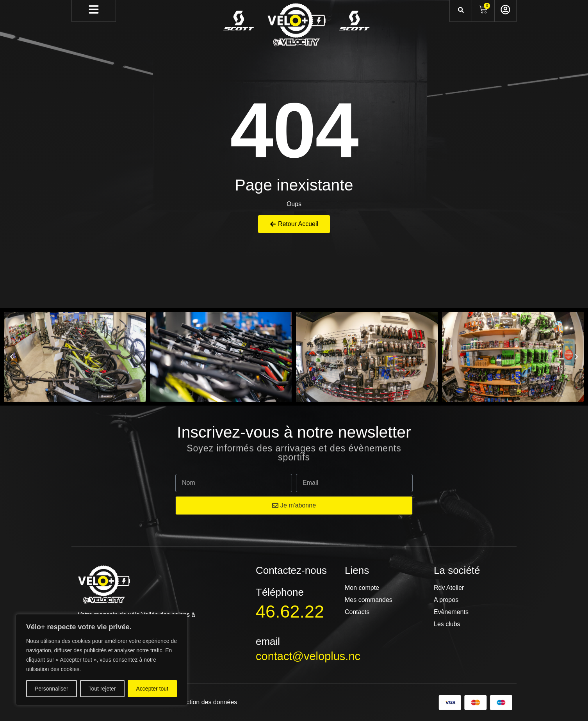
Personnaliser (52, 689)
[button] (12, 357)
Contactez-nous (291, 570)
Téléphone (280, 592)
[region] (102, 660)
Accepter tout (152, 689)
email (268, 641)
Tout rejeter (102, 689)
